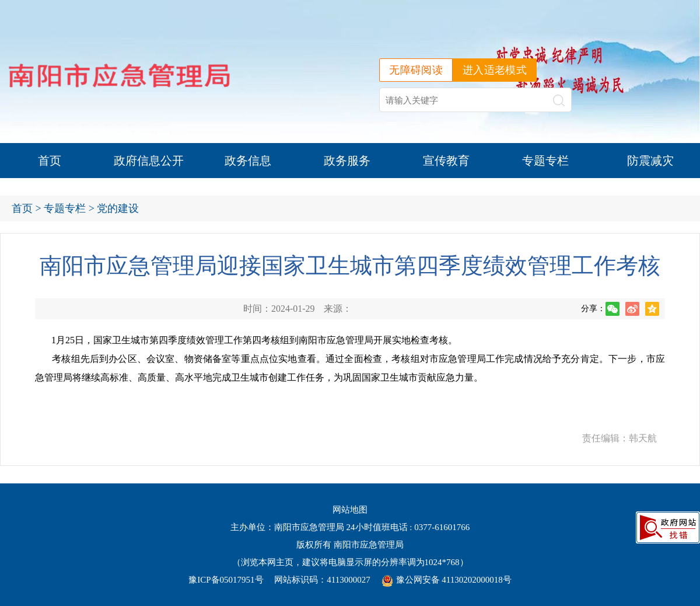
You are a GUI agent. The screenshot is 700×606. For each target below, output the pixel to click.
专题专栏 (545, 161)
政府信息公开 (149, 161)
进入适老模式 (495, 70)
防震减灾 (650, 161)
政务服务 (347, 161)
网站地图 (350, 510)
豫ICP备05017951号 (226, 580)
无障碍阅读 (416, 70)
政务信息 (248, 161)
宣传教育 (446, 161)
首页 (50, 161)
